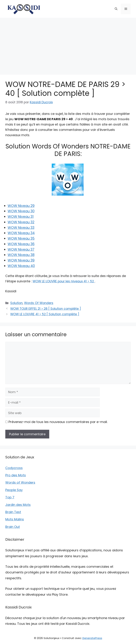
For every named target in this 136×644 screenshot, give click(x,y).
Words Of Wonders (39, 303)
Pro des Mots (16, 475)
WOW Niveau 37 (21, 250)
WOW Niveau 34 (21, 233)
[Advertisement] (68, 44)
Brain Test (13, 512)
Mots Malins (15, 519)
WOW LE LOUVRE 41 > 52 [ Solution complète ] (45, 314)
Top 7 (10, 497)
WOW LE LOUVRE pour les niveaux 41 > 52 (64, 281)
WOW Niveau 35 (21, 239)
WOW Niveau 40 (21, 266)
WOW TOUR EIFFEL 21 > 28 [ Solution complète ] (46, 309)
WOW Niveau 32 (21, 222)
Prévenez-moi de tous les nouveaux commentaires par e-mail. (58, 422)
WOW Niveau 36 (21, 244)
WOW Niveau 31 (21, 217)
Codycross (14, 468)
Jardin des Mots (18, 505)
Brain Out (13, 527)
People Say (14, 490)
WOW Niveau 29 (21, 206)
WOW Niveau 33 (21, 228)
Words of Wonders (20, 482)
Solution (16, 303)
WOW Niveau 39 (21, 260)
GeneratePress (92, 638)
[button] (116, 9)
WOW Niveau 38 (21, 255)
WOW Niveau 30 (21, 211)
